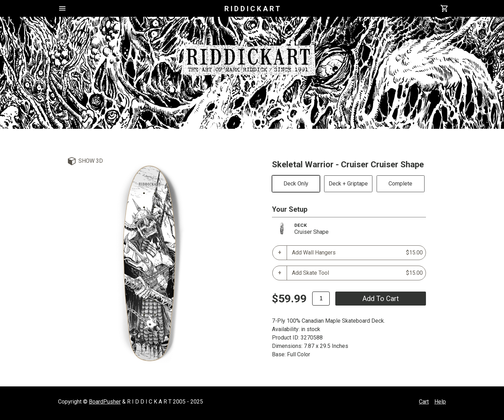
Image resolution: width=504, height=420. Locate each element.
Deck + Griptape (348, 184)
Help (440, 402)
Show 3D (91, 161)
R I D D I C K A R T (252, 9)
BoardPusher (105, 402)
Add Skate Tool (357, 273)
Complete (400, 184)
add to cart (381, 299)
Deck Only (296, 184)
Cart (424, 402)
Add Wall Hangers (357, 253)
